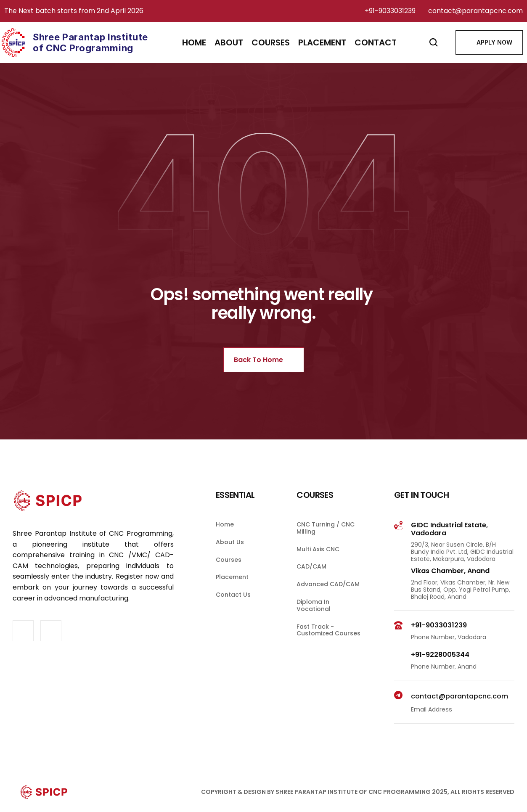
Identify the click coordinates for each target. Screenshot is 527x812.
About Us (230, 555)
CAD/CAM (311, 579)
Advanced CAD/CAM (328, 597)
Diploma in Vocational (314, 618)
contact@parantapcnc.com (475, 11)
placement (322, 42)
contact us (233, 608)
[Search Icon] (434, 42)
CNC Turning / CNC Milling (326, 541)
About (229, 42)
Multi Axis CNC (318, 562)
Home (194, 42)
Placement (232, 590)
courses (271, 42)
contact (376, 42)
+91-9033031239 (390, 11)
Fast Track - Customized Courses (328, 643)
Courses (229, 572)
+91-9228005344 (440, 668)
